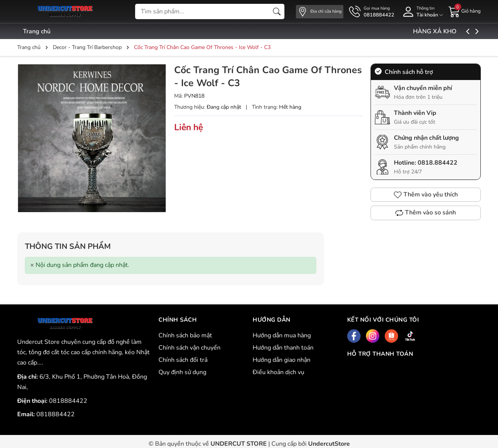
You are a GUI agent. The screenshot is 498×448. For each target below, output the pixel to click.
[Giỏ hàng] (465, 11)
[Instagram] (373, 336)
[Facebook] (354, 336)
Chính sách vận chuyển (189, 348)
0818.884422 (438, 163)
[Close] (32, 265)
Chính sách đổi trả (183, 360)
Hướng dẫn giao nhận (282, 360)
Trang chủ (37, 31)
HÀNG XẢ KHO (453, 31)
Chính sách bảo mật (185, 335)
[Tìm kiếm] (277, 11)
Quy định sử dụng (182, 372)
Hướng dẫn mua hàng (282, 335)
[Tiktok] (410, 336)
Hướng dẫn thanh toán (283, 348)
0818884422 (68, 401)
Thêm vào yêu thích (426, 195)
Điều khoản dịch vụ (278, 372)
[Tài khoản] (421, 12)
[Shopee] (391, 336)
